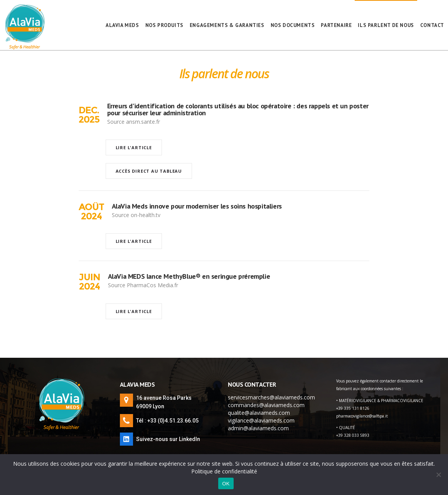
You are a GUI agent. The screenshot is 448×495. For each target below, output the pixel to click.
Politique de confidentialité (224, 471)
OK (226, 484)
